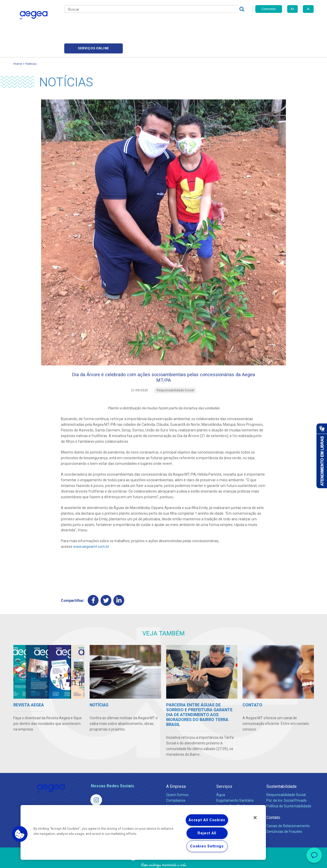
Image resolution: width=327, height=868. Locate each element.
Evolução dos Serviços (234, 794)
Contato (273, 800)
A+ (292, 9)
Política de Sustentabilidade (289, 788)
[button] (20, 834)
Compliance (176, 782)
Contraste (269, 9)
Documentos (227, 799)
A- (308, 9)
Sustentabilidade (282, 768)
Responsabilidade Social (286, 777)
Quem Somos (177, 777)
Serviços (224, 768)
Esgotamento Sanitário (235, 782)
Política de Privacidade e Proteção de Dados (164, 860)
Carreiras (184, 23)
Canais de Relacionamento (288, 808)
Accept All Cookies (207, 820)
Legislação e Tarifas (232, 788)
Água (221, 777)
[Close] (255, 818)
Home (18, 40)
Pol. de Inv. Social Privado (287, 782)
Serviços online (285, 23)
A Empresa (176, 768)
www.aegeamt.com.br (91, 528)
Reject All (207, 833)
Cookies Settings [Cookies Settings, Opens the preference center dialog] (207, 846)
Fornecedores (211, 23)
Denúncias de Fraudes (284, 814)
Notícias (31, 40)
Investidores (176, 788)
